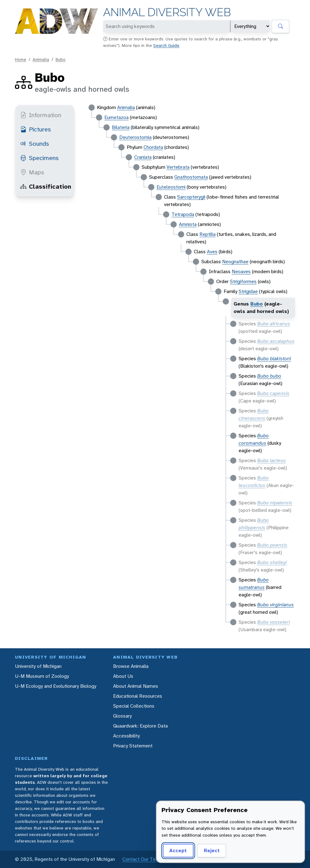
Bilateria (121, 127)
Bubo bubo (269, 376)
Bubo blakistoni (274, 358)
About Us (123, 676)
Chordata (153, 147)
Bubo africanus (274, 324)
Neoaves (241, 271)
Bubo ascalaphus (276, 341)
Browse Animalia (131, 666)
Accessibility (126, 736)
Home (21, 59)
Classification (46, 186)
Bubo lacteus (271, 460)
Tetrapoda (183, 214)
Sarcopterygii (191, 197)
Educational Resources (138, 696)
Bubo (61, 59)
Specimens (39, 158)
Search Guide (166, 45)
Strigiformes (243, 281)
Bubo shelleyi (272, 562)
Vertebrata (178, 167)
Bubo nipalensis (275, 503)
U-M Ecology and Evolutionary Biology (56, 686)
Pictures (36, 129)
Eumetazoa (116, 117)
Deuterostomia (135, 137)
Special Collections (134, 706)
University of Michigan (38, 666)
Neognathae (235, 262)
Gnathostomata (191, 177)
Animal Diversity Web (167, 12)
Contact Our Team (142, 859)
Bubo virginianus (276, 605)
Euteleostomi (171, 187)
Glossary (122, 716)
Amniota (188, 224)
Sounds (35, 144)
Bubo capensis (273, 393)
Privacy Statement (133, 746)
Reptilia (207, 234)
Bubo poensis (272, 545)
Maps (32, 172)
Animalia (41, 59)
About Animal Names (136, 686)
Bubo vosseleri (274, 622)
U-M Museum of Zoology (42, 676)
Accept (178, 850)
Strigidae (248, 291)
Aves (212, 252)
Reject (212, 850)
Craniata (143, 157)
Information (41, 115)
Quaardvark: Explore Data (140, 726)
